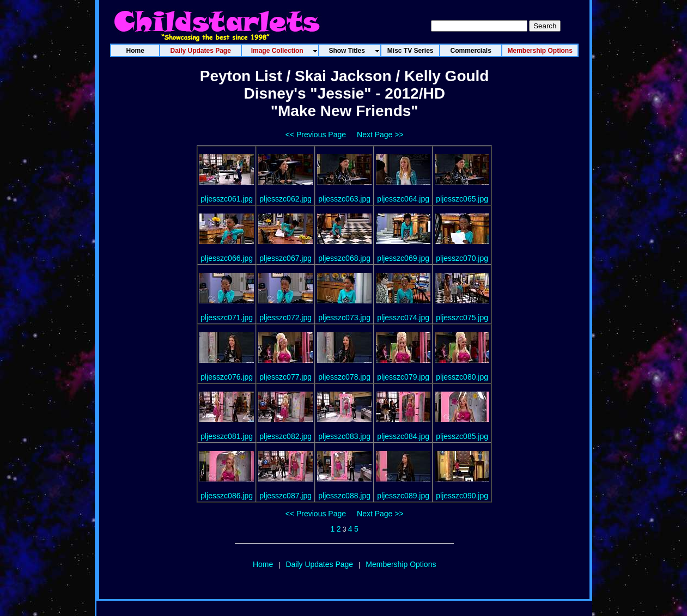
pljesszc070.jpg (462, 258)
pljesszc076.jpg (227, 377)
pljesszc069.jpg (403, 258)
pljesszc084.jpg (403, 436)
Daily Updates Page (319, 564)
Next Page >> (380, 135)
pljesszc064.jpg (403, 199)
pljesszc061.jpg (227, 199)
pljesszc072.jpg (285, 318)
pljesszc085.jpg (462, 436)
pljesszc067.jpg (285, 258)
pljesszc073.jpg (344, 318)
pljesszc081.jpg (227, 436)
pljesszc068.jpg (344, 258)
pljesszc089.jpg (403, 496)
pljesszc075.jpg (462, 318)
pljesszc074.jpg (403, 318)
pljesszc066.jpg (227, 258)
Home (263, 564)
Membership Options (401, 564)
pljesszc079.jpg (403, 377)
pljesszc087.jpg (285, 496)
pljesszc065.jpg (462, 199)
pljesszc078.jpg (344, 377)
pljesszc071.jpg (227, 318)
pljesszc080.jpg (462, 377)
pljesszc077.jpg (285, 377)
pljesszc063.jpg (344, 199)
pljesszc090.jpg (462, 496)
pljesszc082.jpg (285, 436)
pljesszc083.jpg (344, 436)
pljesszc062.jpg (285, 199)
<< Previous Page (316, 135)
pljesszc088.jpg (344, 496)
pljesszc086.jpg (227, 496)
